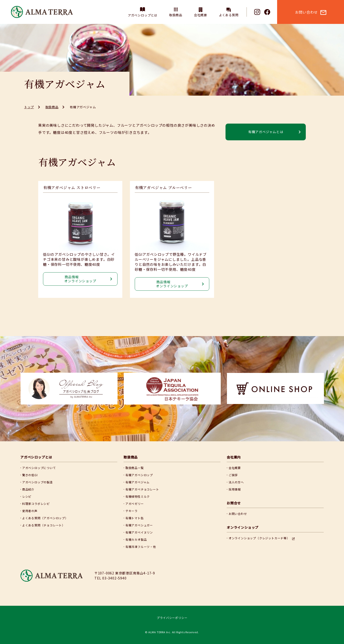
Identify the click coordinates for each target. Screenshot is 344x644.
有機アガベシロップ (139, 475)
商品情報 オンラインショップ (80, 279)
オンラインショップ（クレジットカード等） (259, 538)
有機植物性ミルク (138, 496)
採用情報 (235, 489)
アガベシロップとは (143, 15)
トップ (29, 107)
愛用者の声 (30, 511)
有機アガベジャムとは (266, 132)
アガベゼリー (135, 504)
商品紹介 (28, 489)
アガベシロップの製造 (38, 482)
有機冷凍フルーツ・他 (141, 547)
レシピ (27, 496)
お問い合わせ (238, 514)
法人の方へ (236, 482)
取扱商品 (176, 15)
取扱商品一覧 (135, 468)
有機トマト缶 (135, 518)
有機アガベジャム (137, 482)
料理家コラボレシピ (36, 504)
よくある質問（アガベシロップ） (45, 518)
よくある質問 (229, 15)
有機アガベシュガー (139, 525)
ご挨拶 (233, 475)
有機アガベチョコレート (142, 489)
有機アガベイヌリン (139, 532)
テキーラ (132, 511)
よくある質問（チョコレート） (44, 525)
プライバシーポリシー (172, 618)
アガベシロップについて (39, 468)
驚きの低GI (30, 475)
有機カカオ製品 (136, 539)
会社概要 (201, 15)
